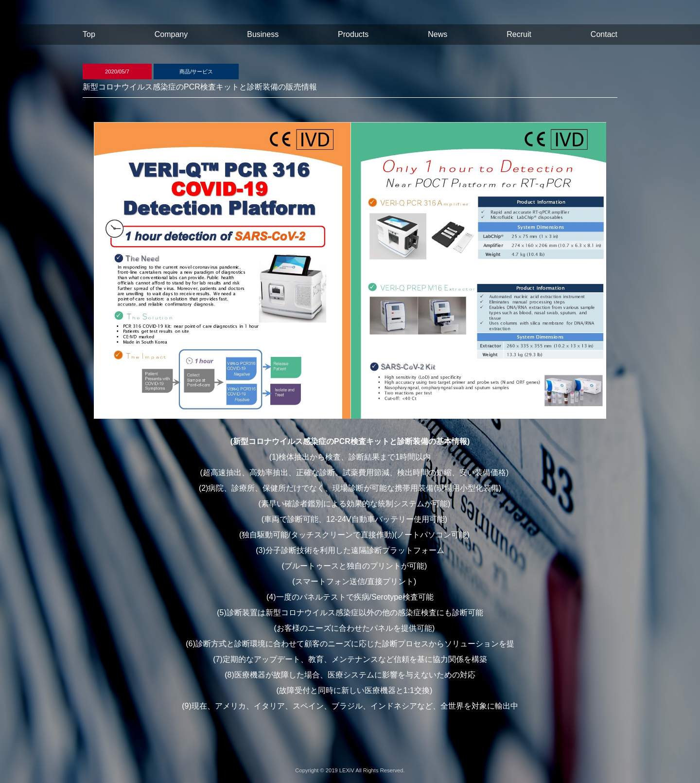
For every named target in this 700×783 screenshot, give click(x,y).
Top (89, 34)
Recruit (519, 34)
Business (263, 34)
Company (171, 34)
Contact (604, 34)
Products (353, 34)
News (437, 34)
